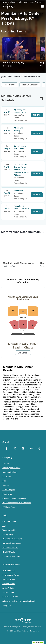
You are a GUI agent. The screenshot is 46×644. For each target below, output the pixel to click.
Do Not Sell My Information (13, 543)
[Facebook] (7, 449)
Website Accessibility (10, 548)
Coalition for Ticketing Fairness (14, 498)
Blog (4, 481)
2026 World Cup (9, 571)
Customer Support (9, 521)
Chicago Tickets (9, 584)
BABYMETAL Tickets (10, 597)
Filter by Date (10, 85)
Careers (6, 485)
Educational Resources (11, 556)
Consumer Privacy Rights (12, 539)
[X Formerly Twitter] (15, 449)
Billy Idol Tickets (9, 579)
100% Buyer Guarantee (11, 468)
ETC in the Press (9, 507)
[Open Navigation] (42, 6)
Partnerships (7, 494)
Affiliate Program (9, 490)
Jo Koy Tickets (8, 588)
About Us (6, 463)
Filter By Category (30, 85)
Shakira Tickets (8, 592)
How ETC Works (9, 552)
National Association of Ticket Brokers (17, 503)
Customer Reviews (10, 472)
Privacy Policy (8, 534)
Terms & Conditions (10, 530)
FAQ (4, 526)
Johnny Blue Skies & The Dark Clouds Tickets (20, 601)
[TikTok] (39, 449)
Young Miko (7, 606)
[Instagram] (23, 449)
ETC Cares (7, 476)
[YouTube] (31, 449)
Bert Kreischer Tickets (11, 575)
